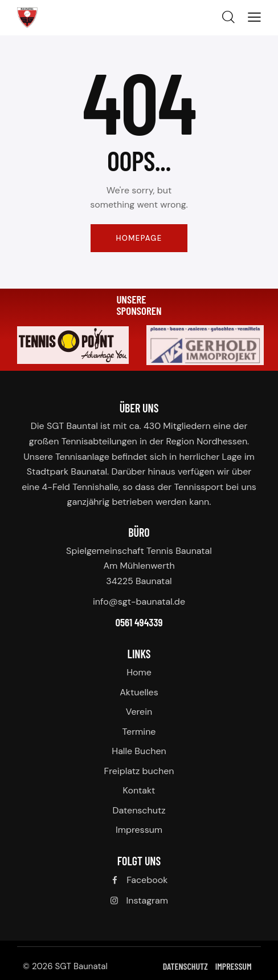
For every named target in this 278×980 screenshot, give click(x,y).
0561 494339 (139, 622)
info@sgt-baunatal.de (139, 602)
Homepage (139, 238)
